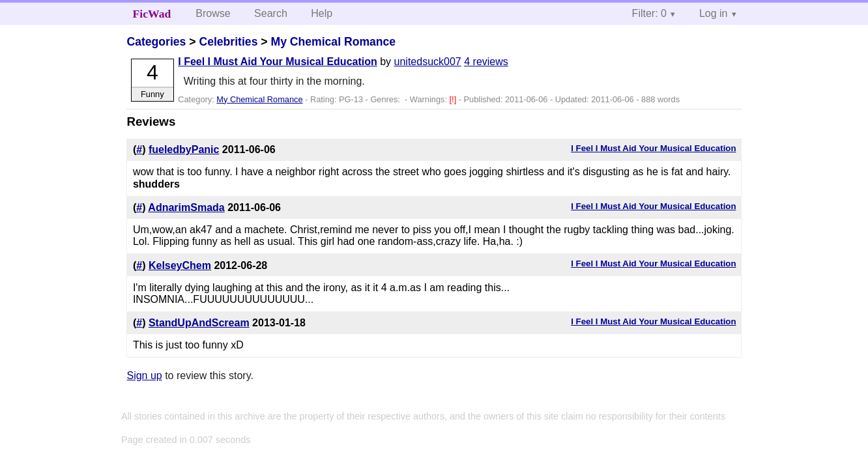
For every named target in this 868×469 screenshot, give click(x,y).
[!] (454, 99)
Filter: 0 (649, 13)
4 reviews (486, 62)
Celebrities (228, 42)
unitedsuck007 (428, 62)
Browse (213, 13)
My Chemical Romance (333, 42)
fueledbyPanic (184, 149)
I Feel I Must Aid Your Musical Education (278, 62)
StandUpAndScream (199, 323)
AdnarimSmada (186, 207)
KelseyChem (180, 265)
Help (322, 13)
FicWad (152, 14)
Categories (156, 42)
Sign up (144, 376)
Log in (714, 13)
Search (271, 13)
